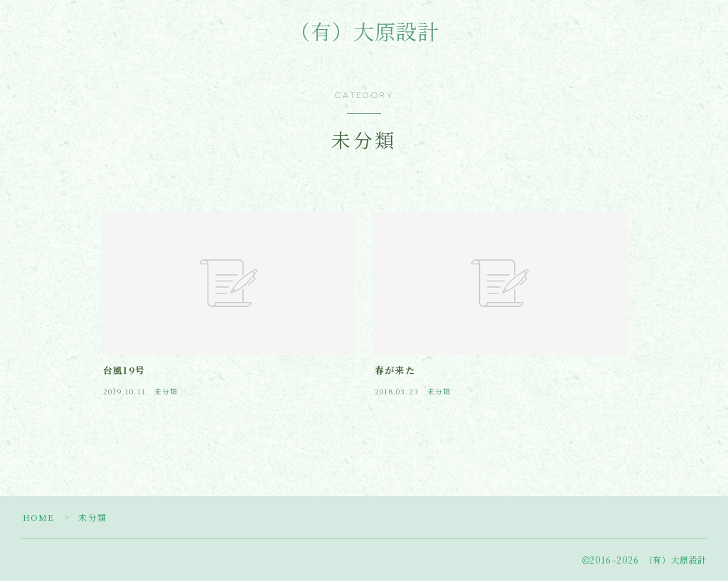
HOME (39, 518)
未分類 (93, 518)
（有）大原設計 (364, 33)
